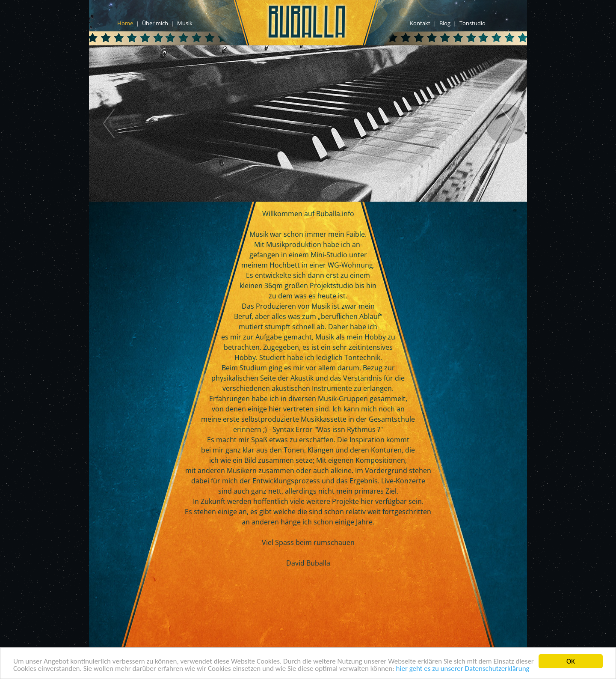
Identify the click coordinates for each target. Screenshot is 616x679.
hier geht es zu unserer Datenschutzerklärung (463, 669)
